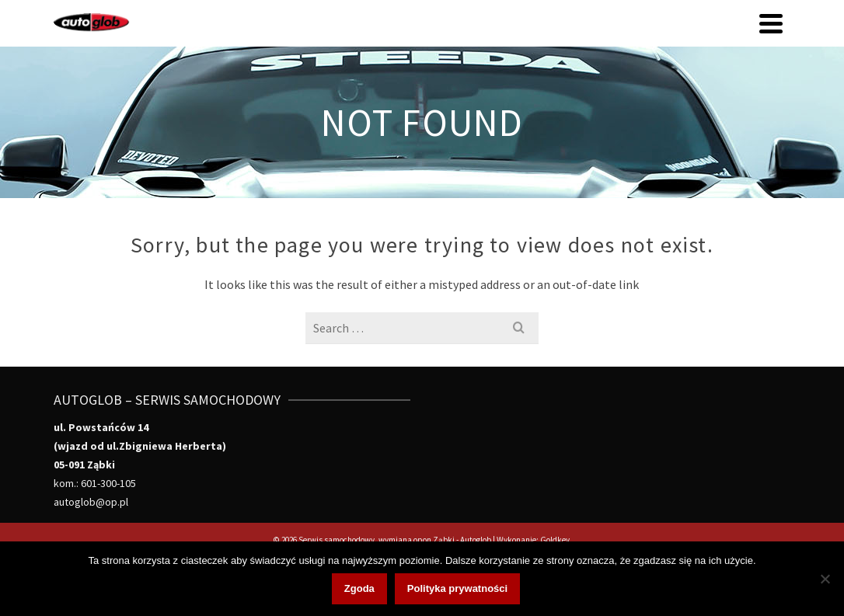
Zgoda (359, 588)
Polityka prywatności (457, 588)
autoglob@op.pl (91, 502)
